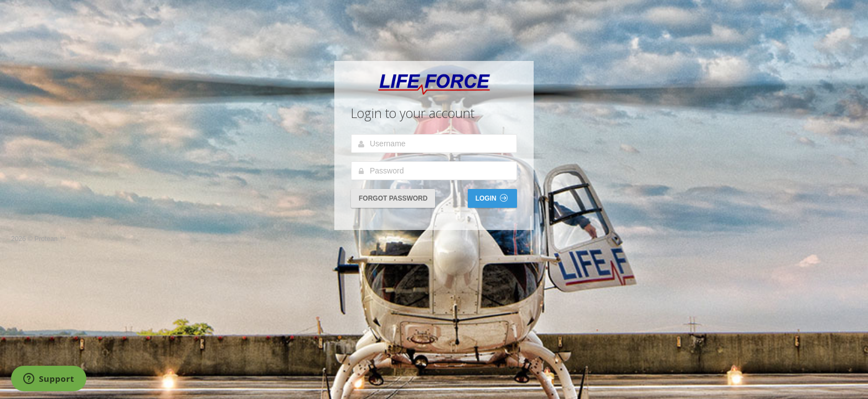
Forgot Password (393, 198)
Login (492, 198)
